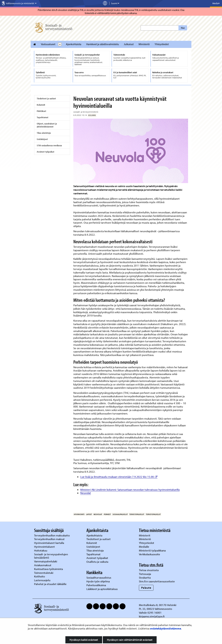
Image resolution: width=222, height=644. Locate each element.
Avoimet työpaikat (46, 152)
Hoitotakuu (41, 550)
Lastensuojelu (43, 580)
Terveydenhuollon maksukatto (52, 535)
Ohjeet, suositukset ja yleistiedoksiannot (47, 125)
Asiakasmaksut (43, 565)
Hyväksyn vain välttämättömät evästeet (130, 640)
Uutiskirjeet (42, 139)
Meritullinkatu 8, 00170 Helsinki (158, 605)
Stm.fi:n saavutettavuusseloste (157, 581)
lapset (89, 514)
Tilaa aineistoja (44, 133)
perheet (107, 514)
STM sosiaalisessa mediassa (49, 145)
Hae (183, 28)
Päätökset (41, 111)
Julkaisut (129, 44)
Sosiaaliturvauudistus (99, 577)
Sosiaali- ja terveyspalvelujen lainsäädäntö (51, 556)
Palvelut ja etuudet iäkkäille (50, 584)
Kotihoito (39, 576)
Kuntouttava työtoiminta (49, 569)
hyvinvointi (79, 514)
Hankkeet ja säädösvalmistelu (103, 44)
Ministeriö (144, 44)
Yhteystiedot (162, 44)
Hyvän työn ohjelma (98, 581)
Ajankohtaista (74, 44)
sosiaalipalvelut (120, 514)
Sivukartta (145, 577)
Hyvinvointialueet (45, 547)
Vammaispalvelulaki (46, 561)
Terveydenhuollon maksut (50, 539)
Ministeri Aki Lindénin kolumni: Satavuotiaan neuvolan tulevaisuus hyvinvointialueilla (130, 490)
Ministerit (145, 535)
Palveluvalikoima (96, 585)
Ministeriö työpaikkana (153, 550)
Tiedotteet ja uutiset (46, 98)
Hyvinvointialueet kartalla (49, 543)
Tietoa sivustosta (149, 570)
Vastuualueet (48, 44)
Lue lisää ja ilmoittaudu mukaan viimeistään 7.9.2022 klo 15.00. (119, 477)
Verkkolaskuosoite (150, 554)
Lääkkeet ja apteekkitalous (102, 589)
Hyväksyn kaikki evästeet (84, 640)
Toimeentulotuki (44, 573)
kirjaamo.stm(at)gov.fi (152, 616)
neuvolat (98, 514)
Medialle (144, 547)
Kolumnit (41, 105)
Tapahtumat (43, 117)
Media (216, 3)
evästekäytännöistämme (166, 628)
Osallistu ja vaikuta (97, 562)
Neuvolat (86, 493)
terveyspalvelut (137, 514)
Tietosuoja (145, 574)
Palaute (146, 588)
